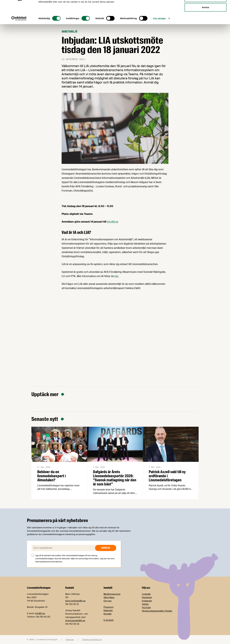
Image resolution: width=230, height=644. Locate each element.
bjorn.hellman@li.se (75, 601)
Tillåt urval (206, 17)
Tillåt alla (205, 8)
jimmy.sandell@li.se (75, 621)
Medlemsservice (112, 594)
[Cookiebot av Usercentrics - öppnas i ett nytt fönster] (19, 38)
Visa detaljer (159, 38)
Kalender (108, 610)
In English (109, 620)
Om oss (108, 601)
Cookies (70, 639)
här (116, 276)
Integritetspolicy (92, 639)
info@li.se (113, 222)
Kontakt (108, 614)
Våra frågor (109, 597)
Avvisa (206, 27)
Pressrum (108, 607)
